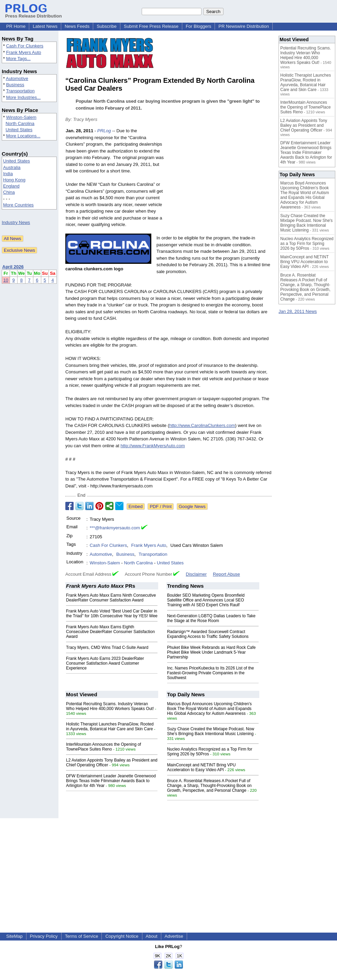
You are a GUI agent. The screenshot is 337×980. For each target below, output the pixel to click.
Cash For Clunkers (25, 46)
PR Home (16, 26)
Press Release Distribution (34, 13)
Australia (12, 167)
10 (6, 280)
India (8, 174)
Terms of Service (82, 936)
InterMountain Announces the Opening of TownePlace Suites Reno (104, 747)
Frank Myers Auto (24, 52)
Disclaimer (196, 574)
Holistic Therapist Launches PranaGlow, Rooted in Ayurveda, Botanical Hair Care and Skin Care (110, 726)
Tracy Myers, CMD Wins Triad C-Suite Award (107, 647)
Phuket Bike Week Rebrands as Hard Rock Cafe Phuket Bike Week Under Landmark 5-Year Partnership (211, 652)
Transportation (20, 91)
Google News (192, 506)
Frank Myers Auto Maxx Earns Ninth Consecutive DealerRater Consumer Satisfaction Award (111, 598)
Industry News (16, 222)
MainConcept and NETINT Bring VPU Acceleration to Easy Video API (202, 767)
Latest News (45, 26)
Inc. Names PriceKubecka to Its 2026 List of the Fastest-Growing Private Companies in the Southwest (211, 673)
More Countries (18, 205)
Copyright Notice (122, 936)
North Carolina (20, 123)
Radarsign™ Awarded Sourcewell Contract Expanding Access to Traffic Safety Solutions (208, 634)
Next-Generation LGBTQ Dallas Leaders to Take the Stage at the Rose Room (211, 618)
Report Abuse (226, 574)
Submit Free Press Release (151, 26)
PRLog (104, 131)
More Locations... (23, 136)
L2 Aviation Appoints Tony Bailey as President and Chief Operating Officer (304, 125)
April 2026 (13, 267)
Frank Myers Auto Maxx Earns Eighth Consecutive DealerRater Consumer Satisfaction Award (110, 632)
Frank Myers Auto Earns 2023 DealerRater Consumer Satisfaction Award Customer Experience (105, 663)
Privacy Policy (44, 936)
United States (19, 130)
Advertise (174, 936)
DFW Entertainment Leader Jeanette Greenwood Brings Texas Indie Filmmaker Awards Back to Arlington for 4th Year (111, 781)
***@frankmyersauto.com (115, 528)
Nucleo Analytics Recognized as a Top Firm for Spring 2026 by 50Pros (307, 244)
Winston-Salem (21, 117)
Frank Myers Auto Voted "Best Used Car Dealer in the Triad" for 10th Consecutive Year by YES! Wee (112, 613)
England (11, 186)
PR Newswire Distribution (244, 26)
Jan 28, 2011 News (298, 311)
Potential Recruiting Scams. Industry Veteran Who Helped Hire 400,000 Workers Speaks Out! (110, 706)
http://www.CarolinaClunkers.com (202, 425)
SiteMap (14, 936)
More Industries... (23, 97)
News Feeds (77, 26)
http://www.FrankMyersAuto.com (153, 446)
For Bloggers (198, 26)
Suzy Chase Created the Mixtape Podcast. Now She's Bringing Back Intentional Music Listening (211, 731)
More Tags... (18, 59)
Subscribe (107, 26)
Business (15, 85)
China (9, 192)
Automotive (17, 78)
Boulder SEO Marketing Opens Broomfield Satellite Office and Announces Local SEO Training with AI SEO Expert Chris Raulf (206, 600)
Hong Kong (14, 180)
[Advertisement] (220, 178)
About (152, 936)
